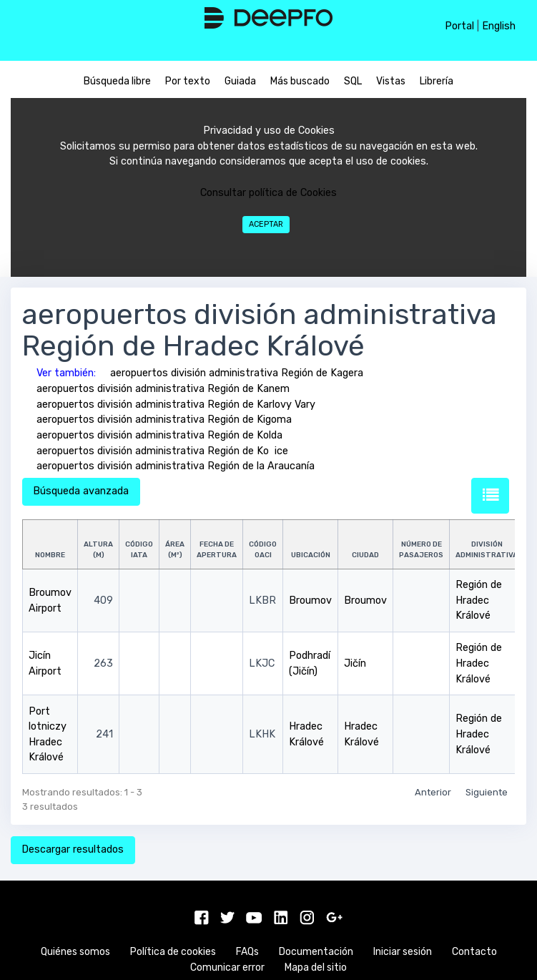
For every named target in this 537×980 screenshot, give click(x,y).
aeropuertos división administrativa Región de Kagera (237, 373)
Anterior (433, 792)
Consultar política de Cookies (268, 193)
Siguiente (487, 792)
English (499, 26)
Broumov (310, 601)
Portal (459, 26)
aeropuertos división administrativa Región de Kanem (163, 389)
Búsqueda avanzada (81, 491)
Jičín (355, 663)
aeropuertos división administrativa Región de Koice (162, 451)
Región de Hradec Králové (479, 600)
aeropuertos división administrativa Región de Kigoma (164, 420)
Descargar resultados (73, 849)
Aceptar (266, 224)
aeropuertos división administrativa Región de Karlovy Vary (176, 405)
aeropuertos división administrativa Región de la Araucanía (176, 466)
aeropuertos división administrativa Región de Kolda (159, 435)
